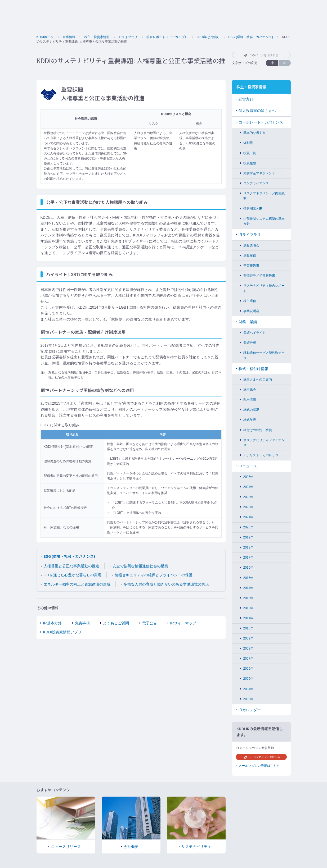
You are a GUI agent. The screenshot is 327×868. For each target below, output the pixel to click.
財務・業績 (248, 322)
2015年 (248, 578)
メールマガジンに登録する (262, 757)
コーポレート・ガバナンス (261, 122)
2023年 (248, 497)
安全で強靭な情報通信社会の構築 (140, 566)
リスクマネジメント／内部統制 (264, 196)
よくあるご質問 (116, 623)
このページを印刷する (261, 55)
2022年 (248, 507)
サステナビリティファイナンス (264, 443)
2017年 (248, 558)
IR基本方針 (52, 623)
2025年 (248, 477)
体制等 (248, 143)
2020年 (248, 527)
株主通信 (250, 301)
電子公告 (150, 623)
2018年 (248, 547)
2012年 (248, 608)
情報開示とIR (253, 209)
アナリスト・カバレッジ (261, 455)
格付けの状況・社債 (258, 430)
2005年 (248, 679)
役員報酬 (250, 163)
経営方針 (246, 99)
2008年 (248, 648)
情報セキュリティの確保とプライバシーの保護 (154, 575)
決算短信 (250, 255)
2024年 (248, 487)
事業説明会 (251, 311)
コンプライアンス (256, 183)
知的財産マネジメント (259, 173)
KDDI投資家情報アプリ (62, 632)
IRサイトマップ (183, 623)
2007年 (248, 659)
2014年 (248, 588)
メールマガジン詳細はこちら (259, 766)
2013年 (248, 598)
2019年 (248, 537)
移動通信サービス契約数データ (264, 355)
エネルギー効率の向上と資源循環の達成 (77, 584)
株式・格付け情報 (253, 369)
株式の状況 (251, 410)
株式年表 (250, 420)
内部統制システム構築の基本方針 (264, 221)
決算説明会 (251, 245)
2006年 (248, 669)
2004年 (248, 689)
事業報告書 (251, 266)
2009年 (248, 638)
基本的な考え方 (254, 133)
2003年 (248, 699)
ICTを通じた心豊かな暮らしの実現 (73, 575)
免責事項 (82, 623)
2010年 (248, 628)
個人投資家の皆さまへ (257, 111)
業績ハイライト (254, 333)
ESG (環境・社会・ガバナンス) (69, 556)
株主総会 (250, 390)
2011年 (248, 618)
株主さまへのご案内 (258, 380)
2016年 (248, 568)
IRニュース (248, 466)
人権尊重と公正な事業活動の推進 (71, 566)
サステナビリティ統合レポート (264, 288)
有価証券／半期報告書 (259, 276)
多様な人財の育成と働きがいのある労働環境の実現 (166, 584)
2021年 (248, 517)
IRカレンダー (250, 710)
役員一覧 (250, 153)
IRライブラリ (250, 235)
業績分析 (250, 343)
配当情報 (250, 400)
